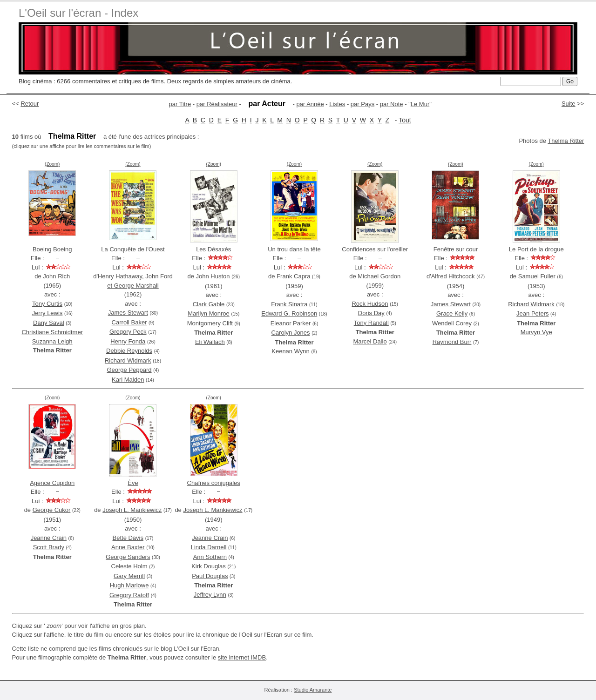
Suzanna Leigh (52, 341)
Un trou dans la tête (294, 249)
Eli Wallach (210, 342)
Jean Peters (532, 313)
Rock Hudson (370, 304)
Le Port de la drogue (536, 249)
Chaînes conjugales (214, 483)
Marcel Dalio (370, 341)
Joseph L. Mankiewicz (132, 510)
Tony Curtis (47, 304)
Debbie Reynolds (129, 351)
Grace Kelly (452, 313)
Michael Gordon (379, 276)
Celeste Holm (129, 566)
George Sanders (128, 557)
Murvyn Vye (536, 332)
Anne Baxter (128, 547)
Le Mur (420, 104)
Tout (405, 120)
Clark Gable (209, 304)
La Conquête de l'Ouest (133, 249)
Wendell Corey (452, 323)
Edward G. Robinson (289, 313)
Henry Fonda (128, 341)
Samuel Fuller (537, 276)
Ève (133, 483)
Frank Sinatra (289, 304)
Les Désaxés (213, 249)
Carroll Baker (129, 322)
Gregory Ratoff (129, 595)
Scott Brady (49, 547)
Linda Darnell (209, 547)
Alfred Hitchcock (453, 276)
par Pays (362, 104)
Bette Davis (128, 538)
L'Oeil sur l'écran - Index (78, 13)
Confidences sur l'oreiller (375, 249)
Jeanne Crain (49, 538)
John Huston (213, 276)
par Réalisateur (217, 104)
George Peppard (129, 370)
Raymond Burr (452, 342)
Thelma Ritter (566, 141)
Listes (337, 104)
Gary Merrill (129, 576)
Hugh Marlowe (129, 585)
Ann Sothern (210, 557)
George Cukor (52, 510)
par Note (392, 104)
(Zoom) (52, 164)
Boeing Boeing (52, 249)
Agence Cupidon (52, 483)
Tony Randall (371, 323)
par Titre (180, 104)
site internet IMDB (242, 657)
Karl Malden (128, 380)
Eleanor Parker (291, 323)
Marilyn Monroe (209, 313)
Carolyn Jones (290, 333)
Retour (30, 104)
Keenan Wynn (291, 351)
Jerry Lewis (47, 313)
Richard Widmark (128, 360)
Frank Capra (293, 276)
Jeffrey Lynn (210, 595)
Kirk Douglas (209, 566)
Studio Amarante (313, 690)
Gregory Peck (128, 332)
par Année (310, 104)
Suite (569, 104)
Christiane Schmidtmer (52, 332)
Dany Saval (48, 323)
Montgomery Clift (210, 323)
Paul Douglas (210, 576)
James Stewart (128, 313)
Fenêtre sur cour (456, 249)
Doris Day (371, 313)
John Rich (56, 276)
